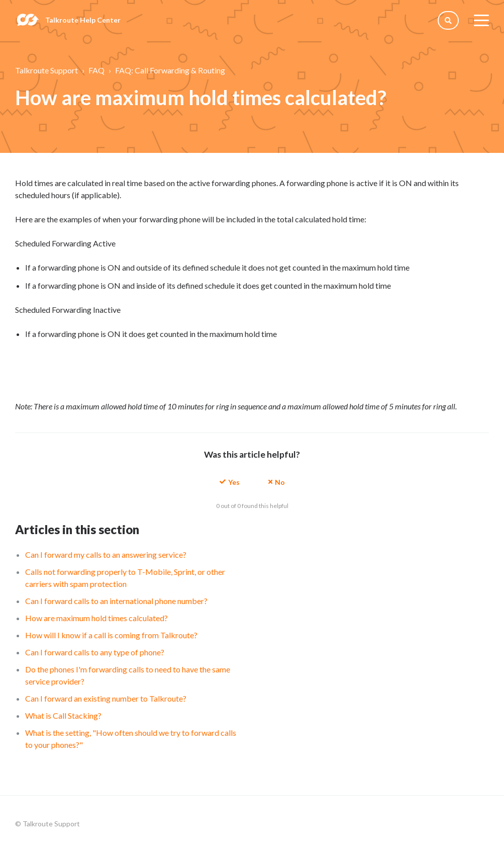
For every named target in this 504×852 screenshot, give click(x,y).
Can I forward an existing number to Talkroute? (106, 698)
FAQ (96, 70)
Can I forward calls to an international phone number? (116, 601)
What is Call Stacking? (63, 715)
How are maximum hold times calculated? (96, 618)
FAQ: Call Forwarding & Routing (170, 70)
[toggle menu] (481, 20)
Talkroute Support (46, 70)
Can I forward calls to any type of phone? (95, 652)
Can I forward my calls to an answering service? (106, 555)
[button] (230, 482)
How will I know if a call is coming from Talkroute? (111, 635)
